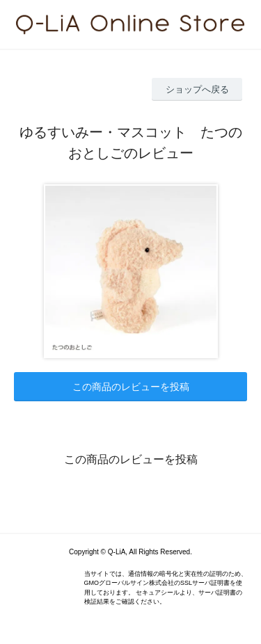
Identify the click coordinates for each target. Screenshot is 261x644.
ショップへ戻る (197, 89)
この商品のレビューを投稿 (131, 387)
